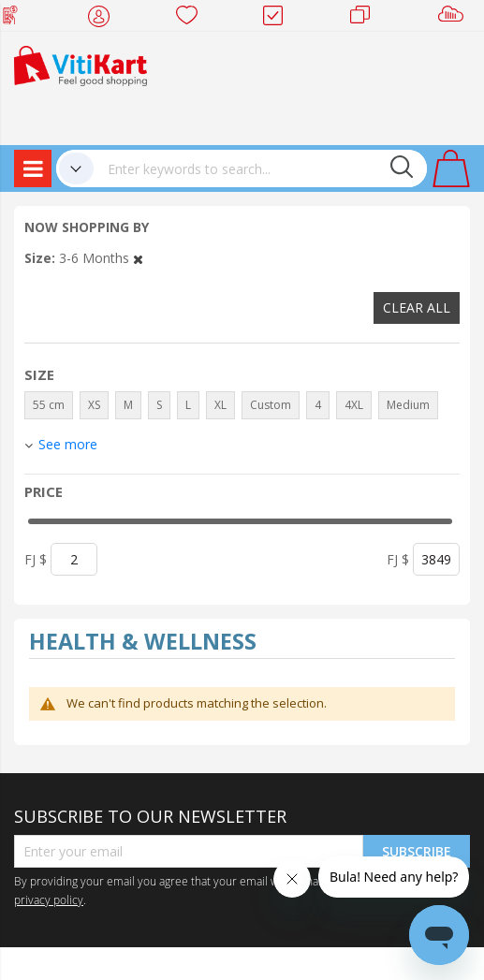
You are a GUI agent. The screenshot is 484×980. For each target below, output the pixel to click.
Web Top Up (17, 19)
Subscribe (417, 851)
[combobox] (260, 168)
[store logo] (81, 64)
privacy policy (49, 900)
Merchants (367, 19)
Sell (455, 19)
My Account (104, 19)
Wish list (192, 19)
